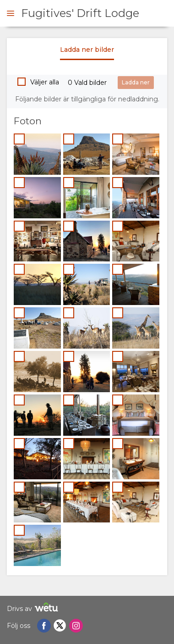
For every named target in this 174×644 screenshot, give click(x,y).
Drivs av (34, 608)
